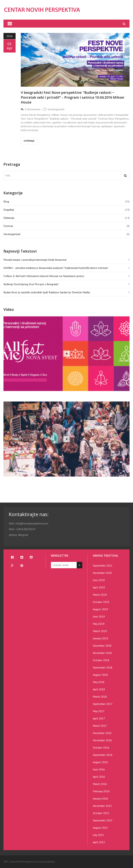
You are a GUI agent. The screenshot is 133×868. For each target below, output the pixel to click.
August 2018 (100, 675)
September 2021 (103, 565)
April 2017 (99, 718)
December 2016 (102, 733)
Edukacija (9, 218)
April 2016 (99, 777)
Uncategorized (56, 109)
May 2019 (99, 624)
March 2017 (100, 726)
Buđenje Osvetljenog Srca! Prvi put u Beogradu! (31, 284)
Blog (6, 201)
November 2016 (102, 740)
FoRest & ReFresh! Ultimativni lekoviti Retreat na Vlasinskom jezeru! (44, 276)
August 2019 (100, 609)
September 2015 (103, 820)
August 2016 (100, 762)
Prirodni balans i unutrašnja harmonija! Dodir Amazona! (35, 260)
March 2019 (100, 631)
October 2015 (101, 813)
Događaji (9, 210)
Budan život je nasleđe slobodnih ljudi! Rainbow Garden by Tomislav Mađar (47, 292)
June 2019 (99, 616)
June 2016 (99, 769)
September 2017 (103, 704)
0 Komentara (33, 109)
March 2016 (100, 784)
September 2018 (103, 667)
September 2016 (103, 755)
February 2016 (101, 791)
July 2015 (98, 835)
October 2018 (101, 660)
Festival (8, 226)
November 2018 (102, 653)
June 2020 (99, 580)
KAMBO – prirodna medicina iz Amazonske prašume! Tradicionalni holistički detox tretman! (56, 268)
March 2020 (100, 595)
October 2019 (101, 602)
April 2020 (99, 587)
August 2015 (100, 828)
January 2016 (100, 798)
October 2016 (101, 748)
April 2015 (99, 842)
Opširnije (29, 141)
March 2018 (100, 697)
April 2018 (99, 689)
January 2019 (100, 638)
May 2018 (99, 682)
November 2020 (102, 573)
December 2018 (102, 646)
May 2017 (99, 711)
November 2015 (102, 806)
